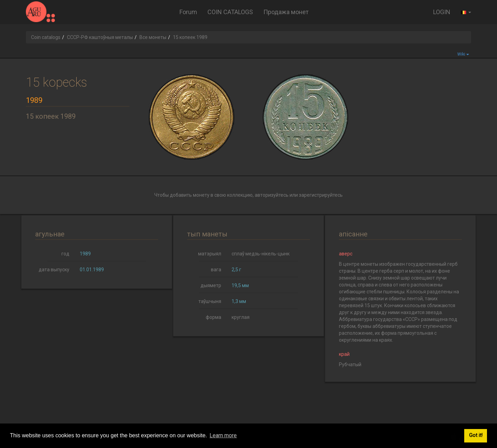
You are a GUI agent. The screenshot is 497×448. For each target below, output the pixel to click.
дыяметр (211, 285)
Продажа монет (286, 12)
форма (213, 317)
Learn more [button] (223, 435)
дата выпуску (54, 270)
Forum (188, 12)
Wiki (463, 54)
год (65, 254)
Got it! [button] (476, 435)
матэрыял (210, 254)
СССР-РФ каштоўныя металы (100, 37)
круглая (241, 317)
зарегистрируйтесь (321, 195)
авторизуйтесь (272, 195)
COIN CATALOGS (230, 12)
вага (216, 270)
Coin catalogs (46, 37)
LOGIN (442, 12)
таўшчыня (210, 301)
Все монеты (153, 37)
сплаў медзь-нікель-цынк (261, 254)
